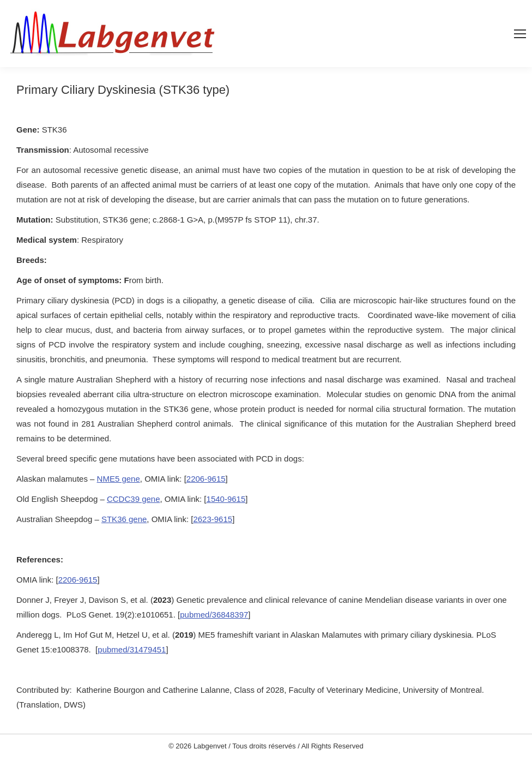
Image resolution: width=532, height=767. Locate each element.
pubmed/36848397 (214, 615)
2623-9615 (213, 519)
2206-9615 (206, 479)
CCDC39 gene (134, 499)
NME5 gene (119, 479)
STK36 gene (124, 519)
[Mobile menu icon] (520, 34)
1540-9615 (226, 499)
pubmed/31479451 (132, 649)
